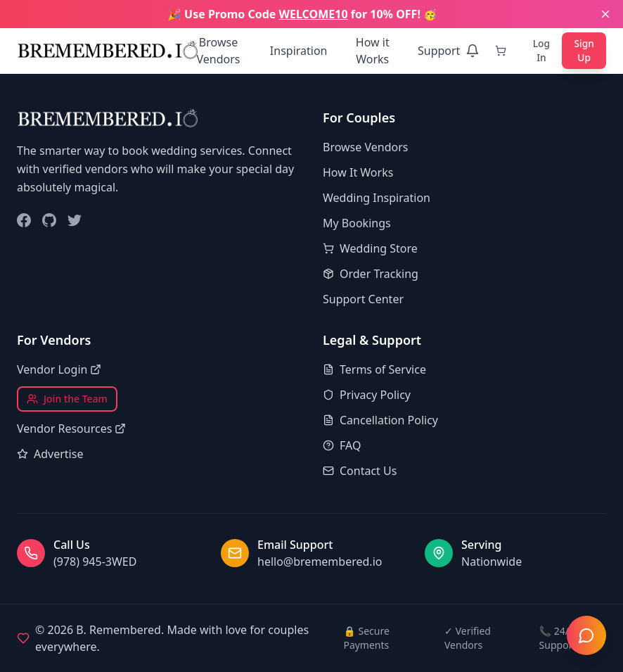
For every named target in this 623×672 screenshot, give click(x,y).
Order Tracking (371, 274)
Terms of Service (374, 369)
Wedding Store (370, 248)
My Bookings (357, 223)
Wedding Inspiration (377, 198)
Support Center (363, 299)
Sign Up (584, 50)
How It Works (358, 172)
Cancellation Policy (380, 420)
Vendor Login (59, 369)
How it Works (372, 51)
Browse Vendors (218, 51)
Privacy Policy (367, 395)
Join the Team (67, 399)
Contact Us (360, 471)
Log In (541, 50)
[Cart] (503, 51)
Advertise (50, 454)
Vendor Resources (71, 429)
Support (438, 51)
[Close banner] (605, 14)
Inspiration (298, 51)
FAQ (342, 445)
